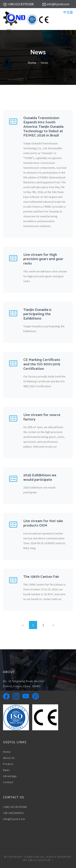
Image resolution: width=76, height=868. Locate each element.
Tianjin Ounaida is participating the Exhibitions (37, 314)
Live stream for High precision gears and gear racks (43, 259)
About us (9, 758)
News (6, 770)
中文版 (68, 12)
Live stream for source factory (42, 417)
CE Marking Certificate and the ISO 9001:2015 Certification (42, 364)
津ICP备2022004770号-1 (38, 860)
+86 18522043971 (13, 813)
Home (32, 63)
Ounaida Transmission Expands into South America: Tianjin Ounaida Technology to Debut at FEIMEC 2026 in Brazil (43, 127)
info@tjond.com (14, 819)
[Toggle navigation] (9, 31)
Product (8, 764)
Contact (8, 782)
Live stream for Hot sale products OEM (43, 523)
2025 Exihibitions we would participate (40, 478)
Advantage (10, 776)
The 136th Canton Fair (41, 577)
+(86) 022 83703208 (15, 807)
